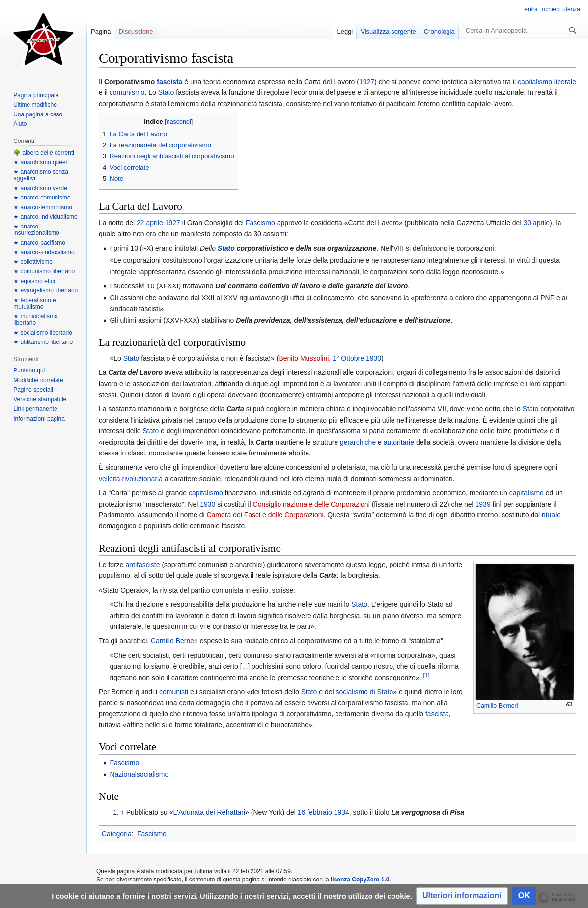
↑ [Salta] (123, 812)
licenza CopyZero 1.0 (360, 880)
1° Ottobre (348, 358)
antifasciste (142, 565)
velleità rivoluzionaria (131, 479)
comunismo (127, 92)
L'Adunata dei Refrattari (209, 812)
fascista (169, 82)
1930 (374, 358)
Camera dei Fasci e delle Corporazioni (265, 515)
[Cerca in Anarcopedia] (521, 30)
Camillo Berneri (497, 706)
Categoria (117, 834)
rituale (551, 515)
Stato (166, 92)
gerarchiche (358, 442)
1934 (342, 812)
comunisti (174, 692)
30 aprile (536, 223)
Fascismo (260, 223)
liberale (565, 82)
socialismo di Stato (365, 692)
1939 (483, 504)
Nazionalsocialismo (139, 774)
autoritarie (399, 442)
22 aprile (150, 223)
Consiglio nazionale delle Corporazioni (311, 504)
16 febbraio (315, 812)
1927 (367, 82)
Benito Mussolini (304, 358)
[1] (427, 675)
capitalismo (535, 82)
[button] (462, 896)
